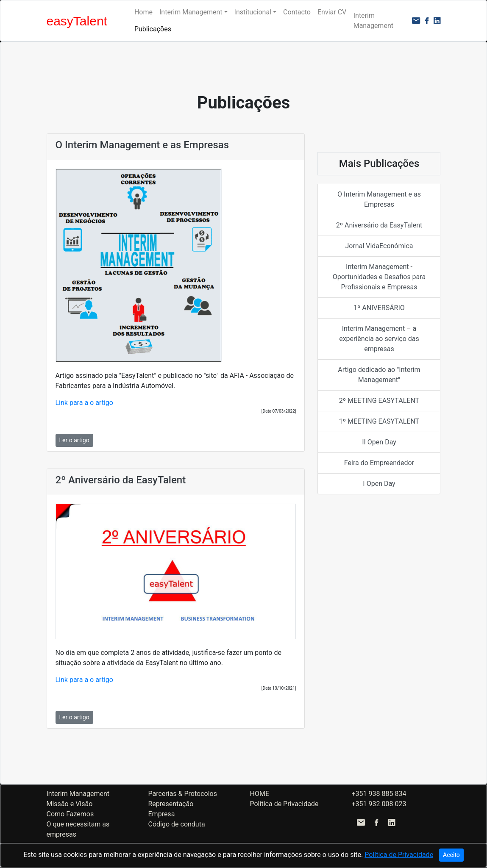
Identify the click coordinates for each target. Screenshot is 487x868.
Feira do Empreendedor (379, 463)
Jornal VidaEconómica (379, 246)
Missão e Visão (70, 804)
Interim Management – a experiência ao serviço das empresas (379, 339)
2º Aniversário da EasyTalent (379, 225)
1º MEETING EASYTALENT (379, 421)
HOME (260, 794)
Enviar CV (332, 12)
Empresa (162, 814)
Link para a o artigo (84, 403)
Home (143, 12)
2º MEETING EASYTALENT (379, 401)
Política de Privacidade (284, 804)
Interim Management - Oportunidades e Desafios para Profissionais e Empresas (379, 277)
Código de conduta (177, 824)
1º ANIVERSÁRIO (379, 308)
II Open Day (379, 442)
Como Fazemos (70, 814)
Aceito (451, 855)
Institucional (253, 12)
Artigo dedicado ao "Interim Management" (379, 375)
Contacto (297, 12)
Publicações (153, 29)
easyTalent (77, 21)
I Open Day (379, 484)
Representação (171, 804)
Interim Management (191, 12)
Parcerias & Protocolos (183, 794)
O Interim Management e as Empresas (379, 199)
